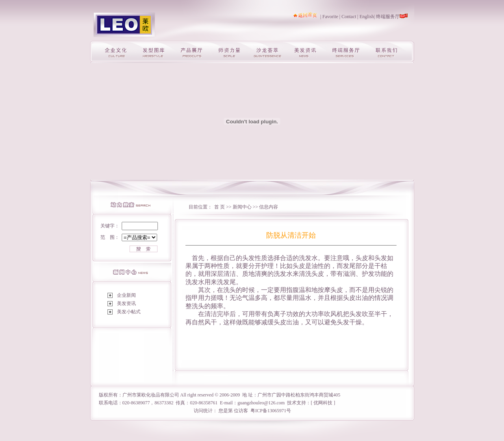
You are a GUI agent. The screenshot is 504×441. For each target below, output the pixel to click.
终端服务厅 (388, 17)
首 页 (220, 207)
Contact (349, 17)
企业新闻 (126, 295)
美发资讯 (126, 303)
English (367, 17)
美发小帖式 (129, 312)
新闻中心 (243, 207)
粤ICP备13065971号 (271, 411)
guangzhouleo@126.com (261, 403)
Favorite (330, 17)
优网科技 (323, 403)
